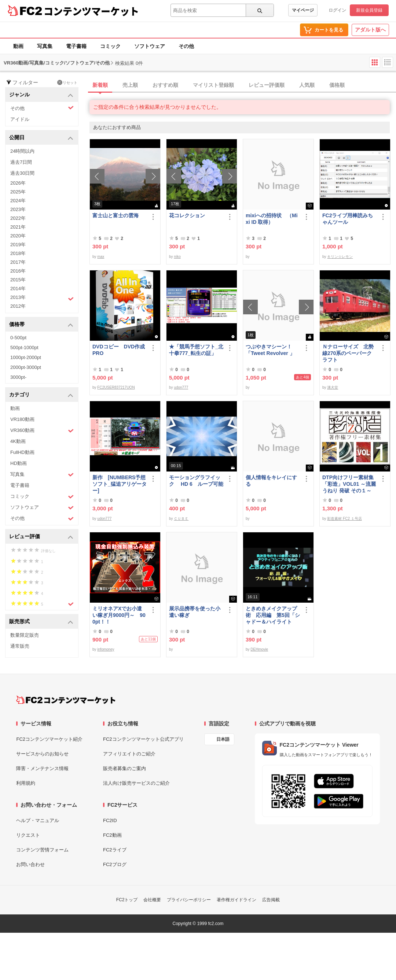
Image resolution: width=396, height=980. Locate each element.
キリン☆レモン (340, 257)
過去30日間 (22, 173)
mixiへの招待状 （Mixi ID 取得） (272, 219)
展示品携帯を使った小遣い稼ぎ (195, 612)
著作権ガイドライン (236, 900)
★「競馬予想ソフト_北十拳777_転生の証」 (196, 350)
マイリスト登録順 (213, 85)
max (101, 257)
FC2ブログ (115, 864)
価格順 (337, 85)
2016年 (18, 271)
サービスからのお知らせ (42, 754)
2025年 (18, 192)
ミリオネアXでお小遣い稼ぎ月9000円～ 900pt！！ (119, 615)
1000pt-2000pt (26, 357)
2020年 (18, 236)
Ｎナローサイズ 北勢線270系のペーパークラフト (348, 353)
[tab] (243, 85)
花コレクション (187, 215)
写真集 (45, 46)
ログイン (337, 10)
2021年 (18, 227)
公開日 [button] (41, 138)
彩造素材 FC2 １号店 (344, 519)
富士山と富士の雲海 (115, 215)
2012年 (18, 306)
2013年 (42, 298)
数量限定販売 (25, 635)
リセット (67, 82)
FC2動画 (112, 835)
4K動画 (18, 441)
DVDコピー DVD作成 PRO (119, 350)
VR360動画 (42, 431)
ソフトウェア (150, 46)
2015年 (18, 280)
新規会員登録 (369, 10)
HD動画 (19, 463)
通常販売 (20, 646)
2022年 (18, 218)
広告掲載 (271, 900)
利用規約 (26, 783)
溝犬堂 (333, 387)
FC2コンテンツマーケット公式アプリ (143, 739)
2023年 (18, 209)
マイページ (303, 10)
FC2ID (110, 820)
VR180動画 (22, 419)
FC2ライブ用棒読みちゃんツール (348, 219)
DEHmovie (259, 649)
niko (177, 257)
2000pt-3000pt (26, 367)
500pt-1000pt (24, 347)
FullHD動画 (22, 452)
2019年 (18, 245)
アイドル (20, 119)
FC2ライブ (115, 850)
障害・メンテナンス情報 (42, 768)
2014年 (18, 289)
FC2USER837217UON (116, 387)
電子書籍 (76, 46)
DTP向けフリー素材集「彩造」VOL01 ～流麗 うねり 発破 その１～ (349, 484)
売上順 (130, 85)
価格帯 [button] (41, 325)
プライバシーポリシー (189, 900)
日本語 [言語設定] (223, 739)
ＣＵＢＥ (181, 519)
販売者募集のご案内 (124, 768)
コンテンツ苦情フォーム (42, 850)
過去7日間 (21, 162)
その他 (186, 46)
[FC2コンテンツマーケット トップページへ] (66, 700)
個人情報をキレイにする (271, 481)
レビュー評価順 (267, 85)
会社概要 (152, 900)
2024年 (18, 201)
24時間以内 (22, 151)
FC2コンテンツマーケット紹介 (49, 739)
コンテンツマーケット (91, 11)
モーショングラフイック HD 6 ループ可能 (196, 481)
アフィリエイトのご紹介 (129, 754)
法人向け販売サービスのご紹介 (136, 783)
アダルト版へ (370, 30)
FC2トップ (127, 900)
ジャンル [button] (41, 95)
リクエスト (28, 835)
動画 (18, 46)
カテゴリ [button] (41, 395)
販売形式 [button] (41, 622)
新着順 (100, 85)
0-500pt (18, 338)
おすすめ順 (165, 85)
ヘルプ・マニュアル (38, 820)
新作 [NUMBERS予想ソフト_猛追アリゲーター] (120, 484)
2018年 (18, 253)
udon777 (181, 387)
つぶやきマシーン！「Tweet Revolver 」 (270, 350)
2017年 (18, 262)
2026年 (18, 183)
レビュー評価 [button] (41, 537)
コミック (110, 46)
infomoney (106, 649)
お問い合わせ (30, 864)
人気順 (307, 85)
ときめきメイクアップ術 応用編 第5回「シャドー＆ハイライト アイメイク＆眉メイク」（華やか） (273, 615)
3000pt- (18, 377)
